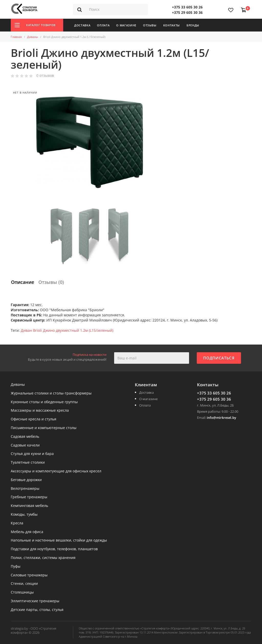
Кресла (17, 523)
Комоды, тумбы (24, 515)
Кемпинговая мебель (29, 506)
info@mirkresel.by (221, 418)
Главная (16, 37)
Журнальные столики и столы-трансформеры (51, 393)
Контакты (172, 25)
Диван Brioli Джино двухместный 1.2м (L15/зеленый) (67, 330)
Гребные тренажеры (29, 497)
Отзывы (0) (51, 282)
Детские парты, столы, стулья (37, 610)
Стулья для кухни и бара (32, 454)
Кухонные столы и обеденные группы (44, 402)
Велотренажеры (25, 489)
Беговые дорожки (26, 480)
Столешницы (22, 592)
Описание (23, 282)
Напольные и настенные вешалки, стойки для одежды (59, 540)
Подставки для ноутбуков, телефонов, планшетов (54, 549)
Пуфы (16, 567)
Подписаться (219, 358)
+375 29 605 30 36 (187, 12)
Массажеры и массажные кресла (40, 411)
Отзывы (150, 25)
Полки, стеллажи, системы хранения (43, 558)
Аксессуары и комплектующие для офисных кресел (56, 471)
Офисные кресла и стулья (34, 419)
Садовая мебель (25, 437)
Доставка (82, 25)
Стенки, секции (24, 584)
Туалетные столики (28, 463)
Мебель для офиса (27, 532)
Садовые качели (25, 445)
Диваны (32, 37)
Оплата (103, 25)
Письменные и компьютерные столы (44, 428)
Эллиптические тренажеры (35, 601)
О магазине (126, 25)
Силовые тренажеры (29, 575)
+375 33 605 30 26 (187, 7)
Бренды (193, 25)
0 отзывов (45, 76)
